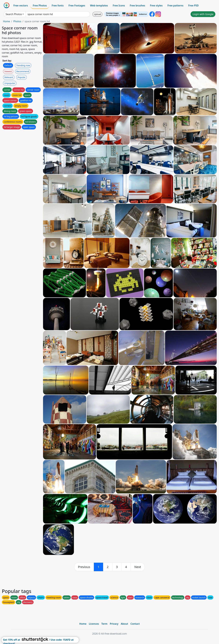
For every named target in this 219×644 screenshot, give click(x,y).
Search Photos (14, 14)
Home (7, 21)
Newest (8, 71)
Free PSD (193, 5)
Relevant (9, 77)
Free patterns (175, 5)
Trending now (23, 65)
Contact (135, 624)
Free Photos (40, 5)
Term (104, 624)
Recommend (23, 71)
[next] (138, 567)
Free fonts (58, 5)
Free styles (156, 5)
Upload (97, 14)
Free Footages (77, 5)
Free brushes (137, 5)
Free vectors (21, 5)
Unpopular (10, 83)
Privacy (114, 624)
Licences (94, 624)
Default (8, 65)
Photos (17, 21)
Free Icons (119, 5)
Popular (22, 77)
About (124, 624)
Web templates (99, 5)
